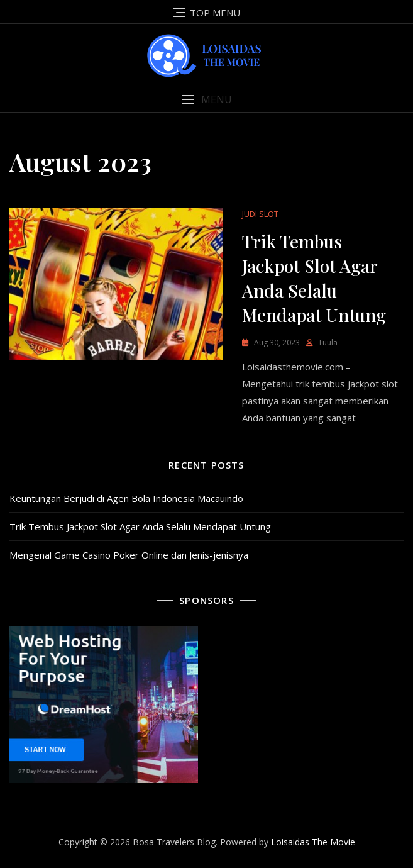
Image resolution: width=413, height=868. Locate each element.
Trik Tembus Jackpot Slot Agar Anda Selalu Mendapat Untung (140, 526)
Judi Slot (260, 214)
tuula (328, 342)
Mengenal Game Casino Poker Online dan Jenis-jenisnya (129, 555)
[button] (206, 100)
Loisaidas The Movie (313, 842)
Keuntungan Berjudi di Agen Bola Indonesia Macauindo (126, 498)
